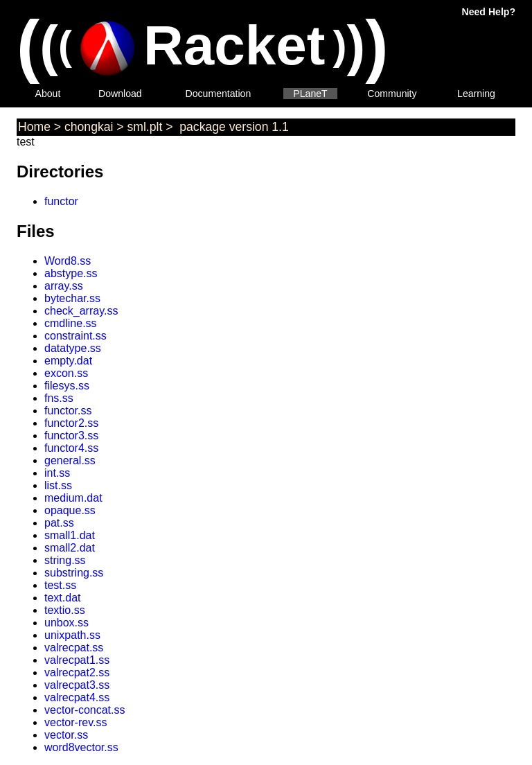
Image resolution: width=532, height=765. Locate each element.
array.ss (64, 286)
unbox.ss (66, 623)
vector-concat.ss (85, 710)
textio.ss (65, 610)
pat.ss (59, 523)
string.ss (65, 560)
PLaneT (310, 94)
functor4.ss (71, 448)
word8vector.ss (81, 747)
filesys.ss (67, 386)
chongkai (89, 127)
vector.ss (66, 735)
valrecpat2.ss (77, 672)
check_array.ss (81, 311)
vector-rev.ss (76, 722)
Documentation (219, 94)
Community (392, 94)
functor (61, 201)
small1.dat (70, 535)
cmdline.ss (71, 323)
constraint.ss (76, 336)
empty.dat (68, 361)
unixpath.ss (72, 635)
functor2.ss (71, 423)
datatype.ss (73, 348)
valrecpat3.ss (77, 685)
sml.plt (145, 127)
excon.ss (66, 373)
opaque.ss (70, 510)
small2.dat (70, 548)
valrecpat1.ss (77, 660)
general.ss (70, 460)
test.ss (60, 585)
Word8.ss (68, 261)
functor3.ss (71, 436)
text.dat (62, 598)
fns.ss (59, 398)
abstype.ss (71, 273)
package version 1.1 (232, 127)
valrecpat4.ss (77, 697)
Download (120, 94)
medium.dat (73, 498)
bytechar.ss (72, 298)
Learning (476, 94)
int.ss (57, 473)
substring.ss (74, 573)
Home (34, 127)
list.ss (58, 485)
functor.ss (68, 411)
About (48, 94)
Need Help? (489, 12)
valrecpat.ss (74, 648)
